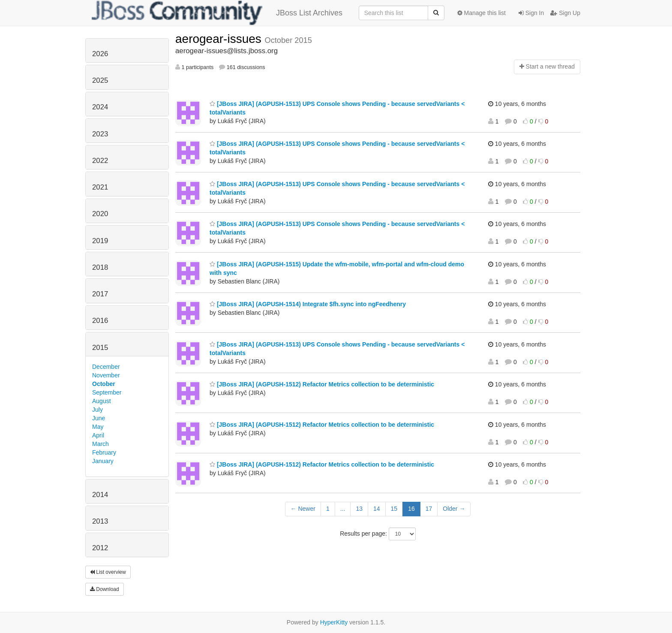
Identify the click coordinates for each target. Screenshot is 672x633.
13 (359, 509)
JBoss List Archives (217, 13)
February (104, 452)
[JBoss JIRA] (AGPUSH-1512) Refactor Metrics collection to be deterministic (322, 384)
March (100, 444)
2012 (100, 548)
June (99, 418)
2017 (100, 294)
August (102, 401)
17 (429, 509)
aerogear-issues (220, 39)
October (104, 384)
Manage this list (481, 13)
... (343, 509)
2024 (100, 107)
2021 (100, 187)
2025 (100, 80)
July (97, 410)
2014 (100, 495)
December (106, 367)
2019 (100, 241)
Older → (454, 509)
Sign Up (565, 13)
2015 (100, 348)
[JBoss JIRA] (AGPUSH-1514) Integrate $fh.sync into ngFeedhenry (308, 304)
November (106, 375)
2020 (100, 214)
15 (394, 509)
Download (105, 589)
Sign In (531, 13)
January (103, 461)
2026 (100, 54)
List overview (108, 572)
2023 (100, 134)
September (107, 392)
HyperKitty (334, 622)
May (98, 427)
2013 (100, 521)
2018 (100, 267)
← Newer (303, 509)
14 (377, 509)
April (98, 435)
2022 (100, 161)
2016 (100, 321)
